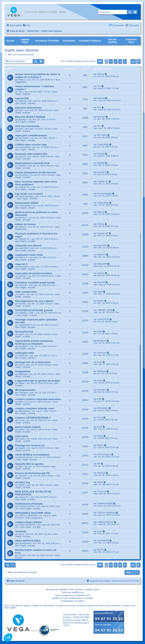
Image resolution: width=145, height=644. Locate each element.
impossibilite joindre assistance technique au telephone (34, 342)
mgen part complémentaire (31, 135)
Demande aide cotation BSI (31, 154)
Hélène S (23, 257)
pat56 (21, 334)
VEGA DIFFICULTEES (28, 541)
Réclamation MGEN (27, 203)
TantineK (23, 476)
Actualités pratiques (90, 41)
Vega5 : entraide (23, 94)
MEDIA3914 (24, 411)
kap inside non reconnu (29, 194)
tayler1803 (24, 248)
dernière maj (22, 482)
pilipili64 (22, 166)
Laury (21, 365)
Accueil (10, 41)
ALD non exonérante (27, 126)
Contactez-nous (131, 41)
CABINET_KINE (26, 313)
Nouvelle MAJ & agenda (29, 464)
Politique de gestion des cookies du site (94, 606)
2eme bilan (22, 436)
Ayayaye (23, 119)
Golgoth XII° (24, 187)
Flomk (22, 420)
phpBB (63, 589)
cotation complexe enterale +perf (35, 408)
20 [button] (133, 61)
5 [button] (125, 61)
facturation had (24, 332)
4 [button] (120, 61)
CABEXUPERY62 (27, 525)
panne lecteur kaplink (28, 427)
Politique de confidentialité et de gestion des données (54, 606)
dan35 (22, 485)
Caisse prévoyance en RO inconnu (36, 172)
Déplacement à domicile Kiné (32, 163)
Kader (21, 383)
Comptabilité (23, 371)
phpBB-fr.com (78, 592)
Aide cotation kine (26, 292)
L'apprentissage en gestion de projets (37, 381)
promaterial (65, 595)
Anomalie (21, 531)
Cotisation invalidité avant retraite (35, 283)
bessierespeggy (26, 196)
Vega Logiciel (10, 608)
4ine (21, 92)
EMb (21, 402)
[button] (100, 61)
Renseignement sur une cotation (34, 301)
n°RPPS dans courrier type (31, 145)
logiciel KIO (22, 98)
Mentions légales (23, 606)
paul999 (89, 598)
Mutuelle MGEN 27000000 (30, 117)
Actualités (116, 606)
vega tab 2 (21, 264)
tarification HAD (25, 353)
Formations (69, 41)
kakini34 (22, 101)
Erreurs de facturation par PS (32, 473)
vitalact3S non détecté (28, 246)
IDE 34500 (24, 138)
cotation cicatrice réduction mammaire (38, 399)
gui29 (21, 429)
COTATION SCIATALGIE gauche (34, 310)
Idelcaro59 (24, 267)
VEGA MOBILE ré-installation (32, 455)
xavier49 (23, 285)
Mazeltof (81, 595)
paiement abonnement (28, 108)
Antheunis (23, 355)
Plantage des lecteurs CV (30, 445)
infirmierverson (25, 457)
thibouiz (22, 80)
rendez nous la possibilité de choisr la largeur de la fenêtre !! (38, 76)
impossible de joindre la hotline (34, 273)
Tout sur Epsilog (112, 41)
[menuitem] (26, 25)
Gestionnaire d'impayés (29, 504)
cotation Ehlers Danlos (29, 522)
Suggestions (21, 82)
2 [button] (111, 61)
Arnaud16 (23, 175)
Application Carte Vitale (29, 255)
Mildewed (23, 374)
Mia (20, 466)
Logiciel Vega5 (25, 41)
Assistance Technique (47, 41)
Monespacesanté (25, 390)
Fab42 (22, 439)
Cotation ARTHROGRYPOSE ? (33, 418)
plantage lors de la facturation (33, 362)
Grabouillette (25, 147)
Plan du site (9, 606)
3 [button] (115, 61)
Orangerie (23, 392)
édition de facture (25, 224)
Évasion (19, 385)
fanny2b (22, 156)
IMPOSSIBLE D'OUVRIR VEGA (33, 513)
